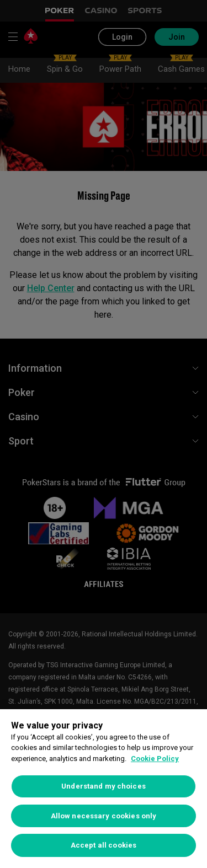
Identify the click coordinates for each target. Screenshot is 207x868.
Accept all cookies (104, 845)
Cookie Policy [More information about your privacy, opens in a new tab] (155, 759)
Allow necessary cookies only (104, 816)
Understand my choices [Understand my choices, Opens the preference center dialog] (104, 786)
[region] (104, 789)
